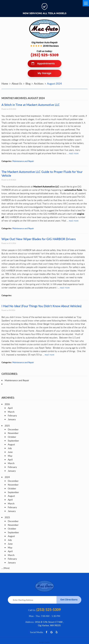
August (11, 444)
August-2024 (54, 84)
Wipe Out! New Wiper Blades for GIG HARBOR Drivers (39, 239)
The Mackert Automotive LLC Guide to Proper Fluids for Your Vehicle (42, 174)
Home (5, 84)
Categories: (10, 374)
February (12, 415)
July (10, 448)
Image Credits (45, 642)
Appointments (46, 64)
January (12, 419)
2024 (7, 477)
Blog (28, 84)
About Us (17, 84)
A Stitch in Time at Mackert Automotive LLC (31, 105)
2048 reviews (51, 46)
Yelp (57, 632)
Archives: (8, 398)
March (11, 412)
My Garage (45, 73)
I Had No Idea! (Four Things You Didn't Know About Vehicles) (41, 306)
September (13, 441)
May (10, 456)
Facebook (47, 632)
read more (74, 153)
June (10, 452)
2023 (7, 517)
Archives (39, 84)
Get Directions (69, 600)
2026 (7, 404)
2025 (7, 426)
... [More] (5, 568)
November (13, 433)
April (10, 408)
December (13, 429)
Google (52, 632)
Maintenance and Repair (23, 161)
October (12, 437)
